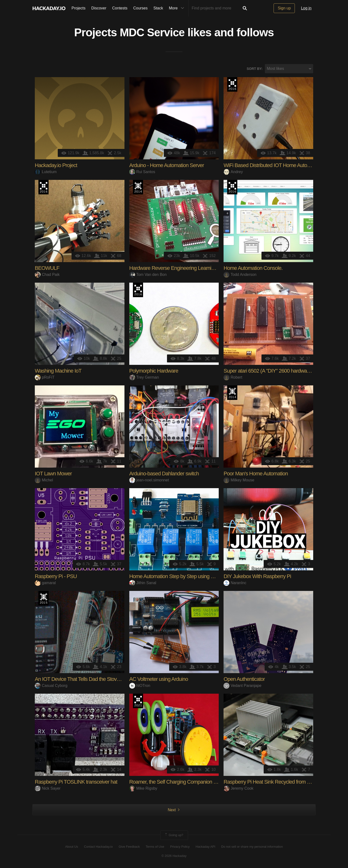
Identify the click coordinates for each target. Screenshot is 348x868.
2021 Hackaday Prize (138, 701)
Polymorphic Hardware (154, 371)
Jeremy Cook (238, 789)
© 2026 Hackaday (174, 856)
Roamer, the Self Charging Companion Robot (178, 782)
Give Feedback (129, 847)
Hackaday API (205, 847)
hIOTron (140, 686)
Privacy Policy (180, 847)
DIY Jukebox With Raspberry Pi (257, 577)
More (178, 8)
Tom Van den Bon (148, 275)
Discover (99, 8)
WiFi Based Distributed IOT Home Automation (272, 166)
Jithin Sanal (143, 583)
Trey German (144, 378)
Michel (44, 480)
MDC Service (152, 33)
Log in (306, 8)
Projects (79, 8)
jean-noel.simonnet (149, 480)
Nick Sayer (48, 789)
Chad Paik (47, 275)
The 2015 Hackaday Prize (43, 599)
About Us (72, 847)
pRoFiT (45, 378)
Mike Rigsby (143, 789)
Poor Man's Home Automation (256, 474)
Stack (158, 8)
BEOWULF (47, 268)
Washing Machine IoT (58, 371)
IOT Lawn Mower (53, 474)
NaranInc (235, 583)
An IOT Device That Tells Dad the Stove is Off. (84, 680)
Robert (233, 378)
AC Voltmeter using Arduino (159, 680)
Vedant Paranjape (242, 686)
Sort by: (255, 69)
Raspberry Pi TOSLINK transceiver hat (76, 782)
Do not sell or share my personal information (252, 847)
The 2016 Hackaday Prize (232, 85)
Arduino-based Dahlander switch (164, 474)
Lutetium (46, 172)
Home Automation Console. (253, 268)
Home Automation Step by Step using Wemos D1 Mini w (190, 577)
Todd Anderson (240, 275)
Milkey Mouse (239, 480)
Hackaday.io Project (56, 166)
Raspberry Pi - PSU (56, 577)
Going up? (174, 836)
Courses (140, 8)
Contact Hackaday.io (98, 847)
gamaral (45, 583)
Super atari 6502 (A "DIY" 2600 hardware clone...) (276, 371)
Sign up (284, 8)
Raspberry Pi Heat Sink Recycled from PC (269, 782)
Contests (120, 8)
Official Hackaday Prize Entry (138, 188)
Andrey (233, 172)
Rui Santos (142, 172)
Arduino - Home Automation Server (167, 166)
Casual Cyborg (51, 686)
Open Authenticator (244, 680)
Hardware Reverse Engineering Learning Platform (183, 268)
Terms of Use (155, 847)
